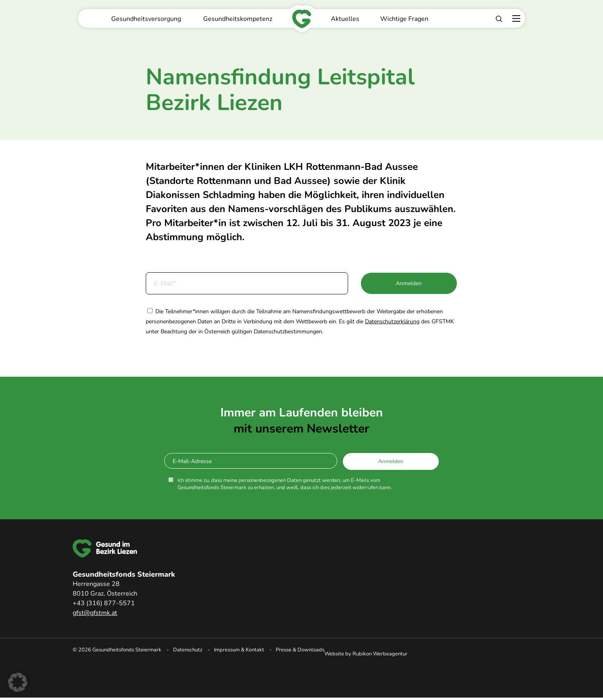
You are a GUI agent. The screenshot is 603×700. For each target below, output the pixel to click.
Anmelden (409, 283)
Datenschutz (188, 650)
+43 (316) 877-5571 (104, 603)
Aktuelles (345, 19)
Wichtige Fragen (404, 19)
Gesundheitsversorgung (146, 19)
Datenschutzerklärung (392, 321)
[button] (18, 682)
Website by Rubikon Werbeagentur (366, 654)
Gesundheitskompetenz (238, 19)
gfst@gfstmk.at (95, 613)
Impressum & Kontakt (239, 650)
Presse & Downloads (300, 650)
